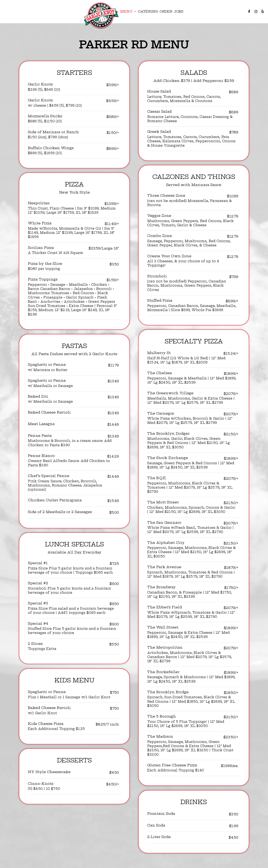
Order (166, 11)
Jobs (179, 11)
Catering (148, 11)
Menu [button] (128, 11)
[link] (102, 16)
